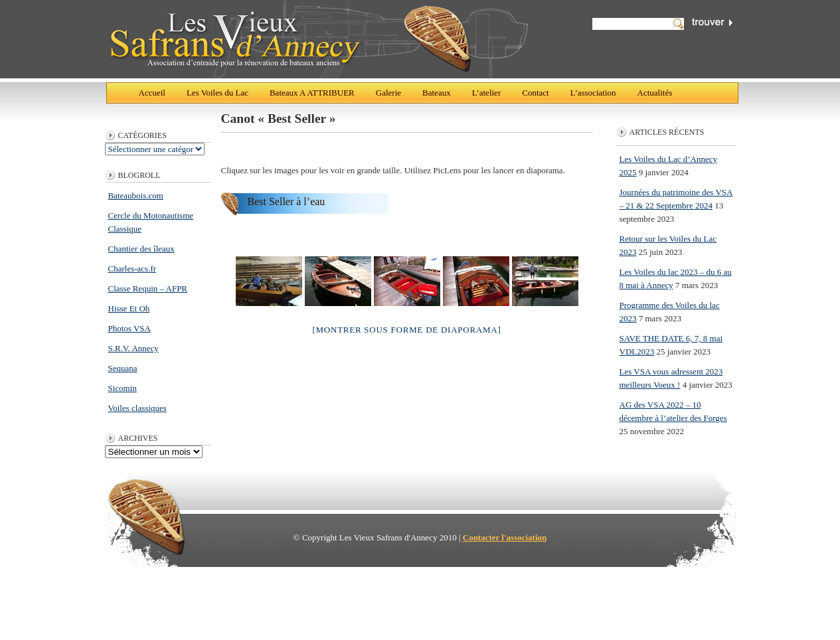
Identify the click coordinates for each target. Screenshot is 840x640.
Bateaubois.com (136, 196)
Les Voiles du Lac (217, 93)
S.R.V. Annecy (133, 348)
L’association (593, 93)
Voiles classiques (137, 408)
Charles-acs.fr (132, 269)
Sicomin (123, 388)
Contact (535, 93)
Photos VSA (129, 328)
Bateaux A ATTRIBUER (312, 93)
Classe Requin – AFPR (148, 288)
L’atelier (487, 93)
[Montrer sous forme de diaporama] (406, 330)
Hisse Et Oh (129, 308)
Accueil (152, 93)
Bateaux (437, 93)
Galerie (388, 93)
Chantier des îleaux (141, 249)
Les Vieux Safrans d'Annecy (318, 39)
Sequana (123, 368)
